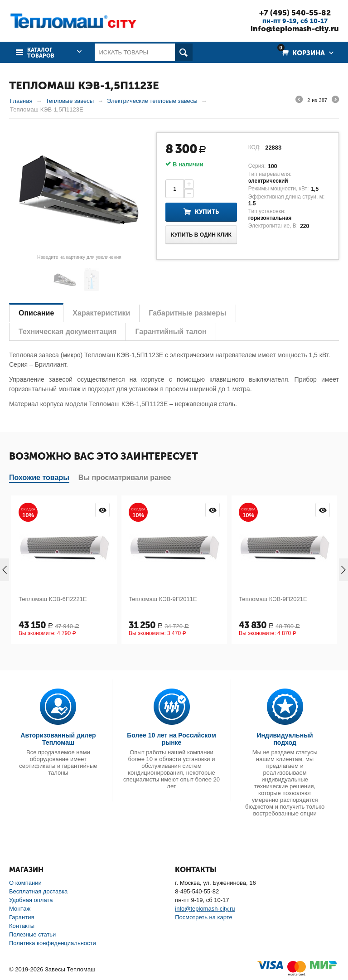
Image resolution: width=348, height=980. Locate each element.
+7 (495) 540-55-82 (295, 13)
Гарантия (22, 917)
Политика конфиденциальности (53, 943)
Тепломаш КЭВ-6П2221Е (53, 599)
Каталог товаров (41, 53)
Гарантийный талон (171, 332)
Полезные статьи (32, 934)
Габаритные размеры (187, 313)
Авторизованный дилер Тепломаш (58, 739)
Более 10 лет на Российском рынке (172, 739)
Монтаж (20, 909)
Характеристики (101, 313)
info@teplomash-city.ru (295, 29)
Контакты (22, 926)
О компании (25, 883)
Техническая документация (68, 332)
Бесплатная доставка (38, 891)
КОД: (254, 147)
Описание (36, 313)
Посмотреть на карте (203, 917)
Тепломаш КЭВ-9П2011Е (163, 599)
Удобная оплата (31, 900)
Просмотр (102, 510)
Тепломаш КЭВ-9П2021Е (273, 599)
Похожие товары (39, 478)
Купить (207, 212)
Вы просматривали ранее (125, 478)
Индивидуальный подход (285, 739)
